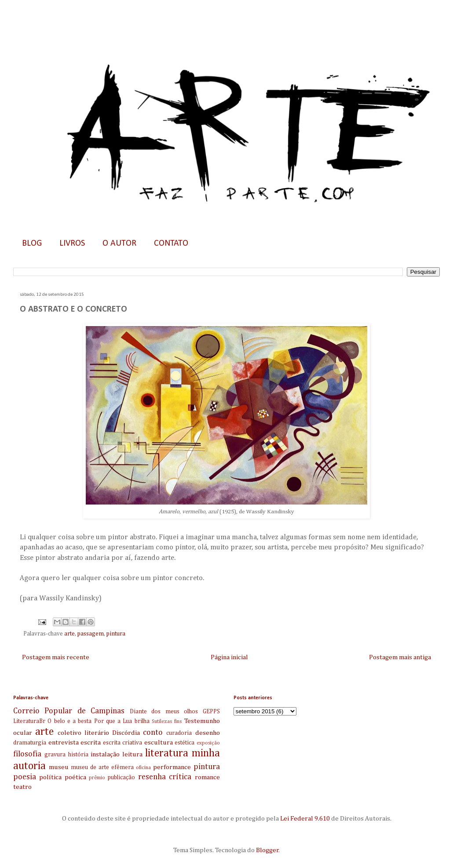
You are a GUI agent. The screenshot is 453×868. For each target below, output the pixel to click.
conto (153, 733)
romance (207, 777)
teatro (22, 787)
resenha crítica (165, 777)
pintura (116, 634)
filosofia (27, 754)
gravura (55, 755)
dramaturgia (30, 743)
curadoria (179, 733)
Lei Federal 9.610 (304, 819)
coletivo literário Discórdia (99, 733)
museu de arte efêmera (102, 767)
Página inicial (229, 657)
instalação (105, 754)
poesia (25, 777)
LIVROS (72, 243)
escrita (91, 743)
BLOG (32, 243)
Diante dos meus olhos (164, 712)
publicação (121, 777)
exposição (208, 743)
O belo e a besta (69, 721)
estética (184, 743)
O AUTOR (119, 243)
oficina (143, 768)
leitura (132, 754)
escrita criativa (123, 743)
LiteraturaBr (29, 721)
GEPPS (211, 712)
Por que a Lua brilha (122, 721)
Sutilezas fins (167, 722)
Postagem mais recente (56, 657)
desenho (208, 733)
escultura (159, 743)
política (50, 777)
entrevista (64, 743)
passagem (91, 634)
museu (59, 767)
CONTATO (171, 243)
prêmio (97, 778)
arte (69, 634)
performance (172, 767)
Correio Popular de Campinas (69, 711)
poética (75, 777)
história (78, 755)
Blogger (267, 850)
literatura (167, 753)
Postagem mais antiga (400, 657)
